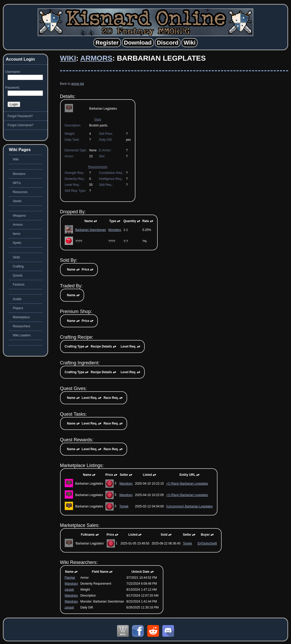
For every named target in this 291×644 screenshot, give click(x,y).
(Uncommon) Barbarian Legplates (190, 506)
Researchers (21, 326)
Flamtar (70, 578)
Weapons (19, 216)
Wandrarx (126, 484)
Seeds (17, 201)
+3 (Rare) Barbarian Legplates (187, 484)
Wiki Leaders (22, 335)
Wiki (68, 58)
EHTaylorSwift (207, 543)
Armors (96, 58)
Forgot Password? (20, 116)
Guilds (17, 299)
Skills (16, 257)
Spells (17, 243)
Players (18, 308)
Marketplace (21, 317)
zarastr (70, 590)
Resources (20, 192)
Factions (19, 285)
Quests (18, 275)
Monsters (115, 230)
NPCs (17, 183)
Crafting (18, 266)
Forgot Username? (20, 125)
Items (16, 234)
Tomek (124, 506)
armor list (78, 84)
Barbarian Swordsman (91, 230)
